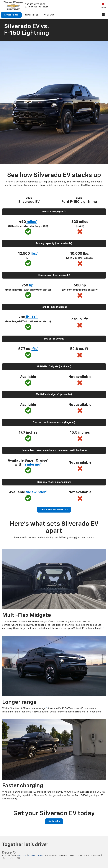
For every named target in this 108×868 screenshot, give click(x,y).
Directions (31, 15)
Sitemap (32, 855)
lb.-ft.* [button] (31, 317)
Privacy (40, 855)
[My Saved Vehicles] (103, 6)
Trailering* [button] (32, 464)
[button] (11, 15)
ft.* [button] (35, 349)
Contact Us (54, 821)
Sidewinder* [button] (37, 492)
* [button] (103, 628)
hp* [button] (31, 285)
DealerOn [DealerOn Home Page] (23, 855)
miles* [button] (32, 222)
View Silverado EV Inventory (54, 510)
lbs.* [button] (34, 254)
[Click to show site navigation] (103, 15)
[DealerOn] (10, 852)
